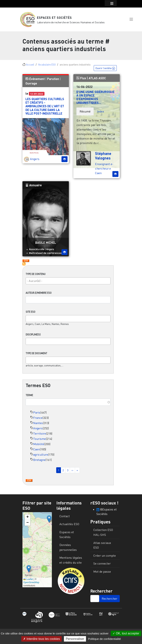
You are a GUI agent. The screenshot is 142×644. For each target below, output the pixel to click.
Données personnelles (68, 549)
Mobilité (39, 446)
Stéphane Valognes (103, 158)
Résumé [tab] (85, 113)
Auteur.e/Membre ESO (39, 295)
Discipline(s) (33, 336)
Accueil (30, 67)
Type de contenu (36, 276)
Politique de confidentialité (104, 639)
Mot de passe (102, 574)
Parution (53, 81)
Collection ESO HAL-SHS (103, 534)
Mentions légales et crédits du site (71, 562)
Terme (29, 397)
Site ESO (30, 314)
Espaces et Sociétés (54, 19)
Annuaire (34, 187)
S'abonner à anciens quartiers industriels (24, 266)
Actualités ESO (69, 526)
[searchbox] (68, 283)
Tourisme (40, 441)
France (38, 420)
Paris (37, 414)
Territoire (40, 436)
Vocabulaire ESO (47, 67)
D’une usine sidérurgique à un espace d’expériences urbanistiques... (95, 99)
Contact (65, 518)
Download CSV (29, 483)
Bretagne (39, 462)
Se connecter (102, 565)
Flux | (83, 80)
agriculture (41, 457)
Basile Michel (46, 245)
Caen (36, 451)
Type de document (36, 355)
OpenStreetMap (31, 584)
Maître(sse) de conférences (46, 255)
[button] (131, 20)
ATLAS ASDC (97, 80)
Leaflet (28, 581)
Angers (38, 430)
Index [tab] (101, 113)
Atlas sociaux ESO (102, 547)
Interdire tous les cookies (41, 639)
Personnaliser (75, 639)
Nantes (38, 425)
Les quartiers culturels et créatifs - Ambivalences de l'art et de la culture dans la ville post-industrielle (45, 108)
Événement (37, 81)
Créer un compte (105, 557)
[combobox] (68, 283)
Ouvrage (31, 85)
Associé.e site (37, 251)
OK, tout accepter (126, 633)
